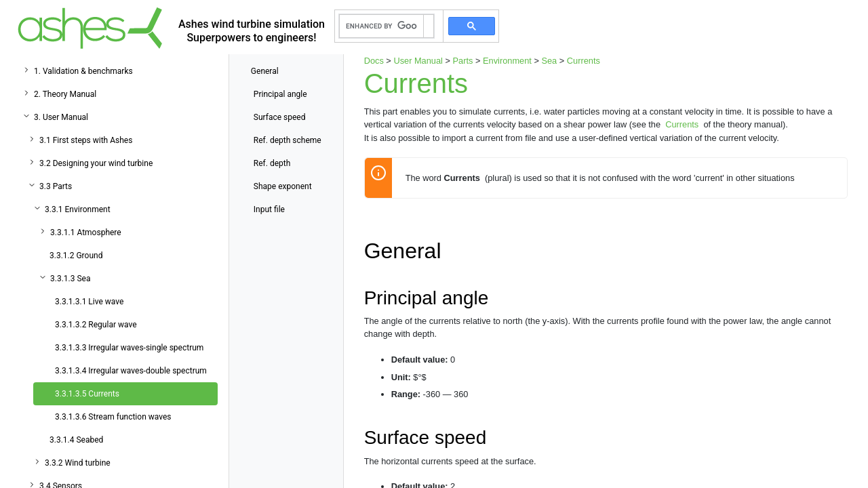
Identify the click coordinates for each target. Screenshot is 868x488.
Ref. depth (272, 163)
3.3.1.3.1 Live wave (89, 302)
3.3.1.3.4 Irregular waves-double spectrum (131, 371)
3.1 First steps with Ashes (86, 140)
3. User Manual (61, 117)
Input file (269, 209)
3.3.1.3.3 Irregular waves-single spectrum (129, 348)
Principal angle (280, 94)
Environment (507, 61)
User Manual (418, 61)
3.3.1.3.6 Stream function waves (113, 417)
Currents (584, 61)
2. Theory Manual (65, 94)
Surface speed (280, 117)
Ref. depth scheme (288, 140)
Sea (549, 61)
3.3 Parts (56, 186)
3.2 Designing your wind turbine (96, 163)
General (265, 71)
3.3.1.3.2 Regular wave (96, 325)
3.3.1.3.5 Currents (87, 394)
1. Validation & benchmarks (83, 71)
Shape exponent (283, 186)
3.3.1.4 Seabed (76, 440)
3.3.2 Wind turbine (78, 463)
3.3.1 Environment (78, 209)
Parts (463, 61)
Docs (374, 61)
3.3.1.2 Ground (76, 256)
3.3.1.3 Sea (70, 279)
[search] (381, 26)
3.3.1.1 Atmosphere (86, 232)
